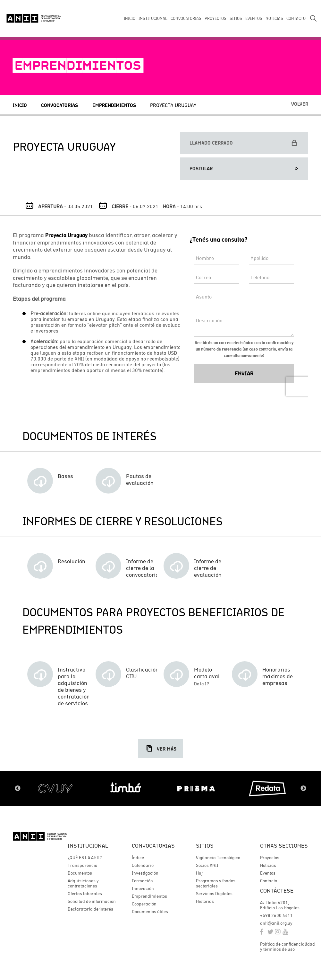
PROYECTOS (215, 18)
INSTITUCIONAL (153, 18)
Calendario (143, 865)
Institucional (88, 846)
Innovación (143, 888)
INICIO (130, 18)
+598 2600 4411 (276, 915)
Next (303, 788)
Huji (200, 873)
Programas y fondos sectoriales (216, 883)
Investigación (145, 873)
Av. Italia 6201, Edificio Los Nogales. (280, 905)
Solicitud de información (92, 901)
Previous (18, 788)
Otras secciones (284, 846)
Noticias (268, 865)
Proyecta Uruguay (173, 105)
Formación (142, 881)
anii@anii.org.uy (276, 923)
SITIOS (236, 18)
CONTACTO (296, 18)
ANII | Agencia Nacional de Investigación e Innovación (34, 18)
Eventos (268, 873)
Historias (205, 901)
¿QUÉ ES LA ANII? (85, 858)
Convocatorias (59, 105)
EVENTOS (254, 18)
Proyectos (270, 858)
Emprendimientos (114, 105)
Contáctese (277, 891)
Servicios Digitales (214, 894)
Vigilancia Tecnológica (218, 858)
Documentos (80, 873)
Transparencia (83, 865)
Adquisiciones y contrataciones (83, 883)
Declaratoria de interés (90, 909)
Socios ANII (207, 865)
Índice (138, 858)
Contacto (269, 881)
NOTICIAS (274, 18)
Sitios (205, 846)
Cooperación (144, 904)
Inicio (20, 105)
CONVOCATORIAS (186, 18)
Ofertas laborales (85, 894)
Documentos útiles (150, 912)
